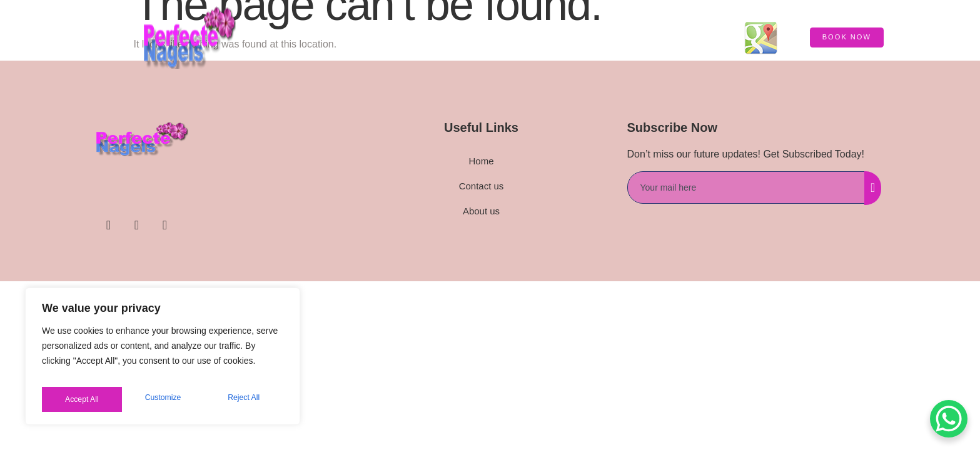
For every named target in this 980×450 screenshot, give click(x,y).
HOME (447, 37)
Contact (696, 37)
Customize (82, 399)
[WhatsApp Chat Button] (949, 419)
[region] (163, 361)
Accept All (245, 399)
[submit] (873, 188)
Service (499, 37)
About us (562, 37)
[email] (746, 187)
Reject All (164, 399)
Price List (630, 37)
